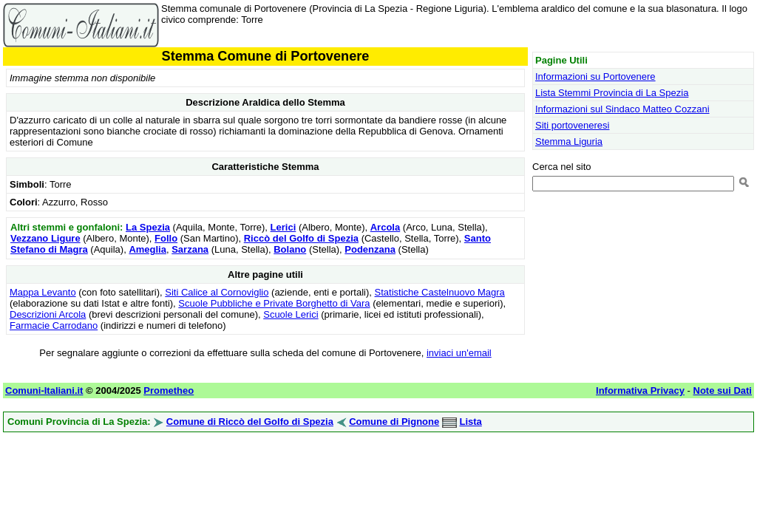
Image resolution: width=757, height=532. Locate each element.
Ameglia (147, 249)
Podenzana (370, 249)
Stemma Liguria (569, 141)
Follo (166, 238)
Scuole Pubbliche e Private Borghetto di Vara (274, 303)
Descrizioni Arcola (48, 314)
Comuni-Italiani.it (44, 391)
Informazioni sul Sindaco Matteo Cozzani (622, 109)
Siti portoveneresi (572, 125)
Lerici (284, 227)
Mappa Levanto (43, 292)
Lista (470, 422)
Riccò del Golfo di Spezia (301, 238)
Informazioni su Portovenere (595, 76)
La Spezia (148, 227)
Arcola (385, 227)
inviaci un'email (459, 353)
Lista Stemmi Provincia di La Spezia (612, 93)
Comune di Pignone (394, 422)
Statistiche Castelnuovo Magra (440, 292)
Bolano (290, 249)
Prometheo (169, 391)
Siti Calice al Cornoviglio (217, 292)
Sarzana (190, 249)
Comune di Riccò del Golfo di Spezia (250, 422)
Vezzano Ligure (45, 238)
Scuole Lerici (291, 314)
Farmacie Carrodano (54, 325)
